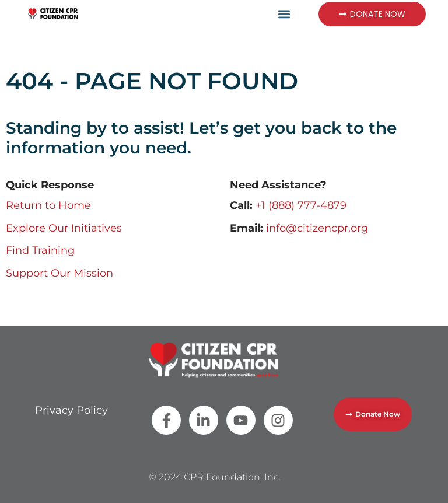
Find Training (40, 250)
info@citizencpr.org (317, 228)
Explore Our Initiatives (64, 228)
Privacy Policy (71, 410)
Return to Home (48, 205)
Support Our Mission (60, 273)
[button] (284, 14)
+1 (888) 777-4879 (301, 205)
